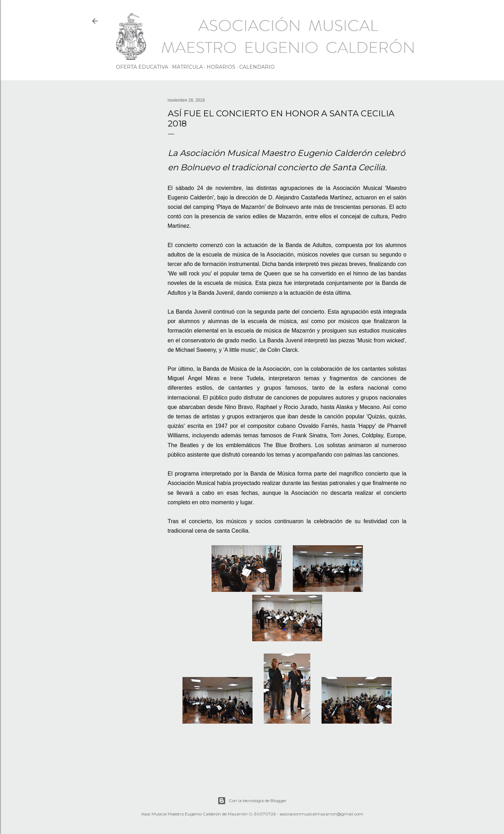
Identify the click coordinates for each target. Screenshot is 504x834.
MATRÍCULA (187, 67)
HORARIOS (221, 67)
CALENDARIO (257, 67)
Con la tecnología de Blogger (252, 801)
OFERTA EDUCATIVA (142, 67)
